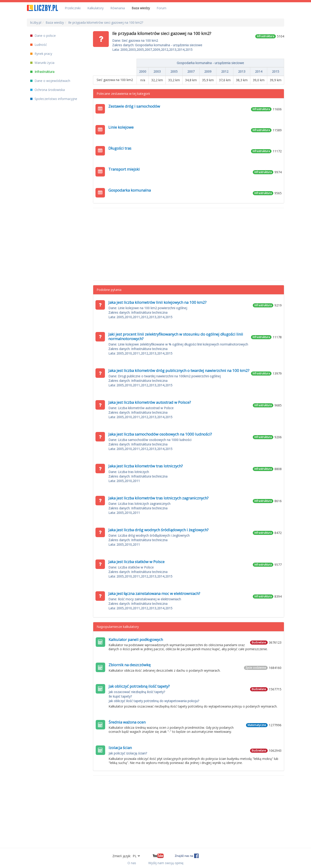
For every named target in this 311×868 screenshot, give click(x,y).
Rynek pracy (41, 54)
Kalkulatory (95, 8)
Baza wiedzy (141, 8)
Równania (118, 8)
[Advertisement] (189, 244)
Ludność (39, 45)
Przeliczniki (73, 8)
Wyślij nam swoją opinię (166, 863)
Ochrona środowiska (48, 90)
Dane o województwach (50, 81)
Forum (161, 8)
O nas (132, 863)
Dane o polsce (43, 36)
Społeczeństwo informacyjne (54, 99)
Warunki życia (42, 63)
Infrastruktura (42, 72)
